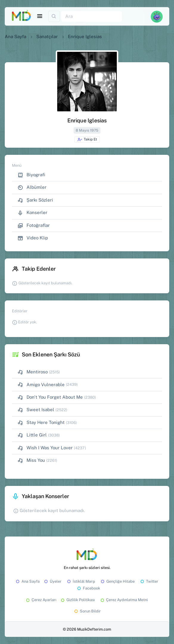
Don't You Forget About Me (50, 397)
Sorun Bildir (87, 611)
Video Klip (33, 238)
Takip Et (87, 140)
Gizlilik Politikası (77, 600)
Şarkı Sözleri (35, 200)
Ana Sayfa (15, 36)
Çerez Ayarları (41, 600)
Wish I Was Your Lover (45, 448)
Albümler (32, 187)
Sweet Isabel (36, 410)
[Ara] (91, 17)
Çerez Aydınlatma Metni (124, 600)
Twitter (149, 581)
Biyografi (31, 175)
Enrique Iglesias (85, 36)
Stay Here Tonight (41, 423)
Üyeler (52, 581)
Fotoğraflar (34, 226)
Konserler (32, 213)
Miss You (31, 460)
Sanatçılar (47, 36)
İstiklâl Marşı (81, 581)
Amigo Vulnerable (41, 385)
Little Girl (32, 435)
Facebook (88, 588)
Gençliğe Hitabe (117, 581)
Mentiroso (33, 372)
